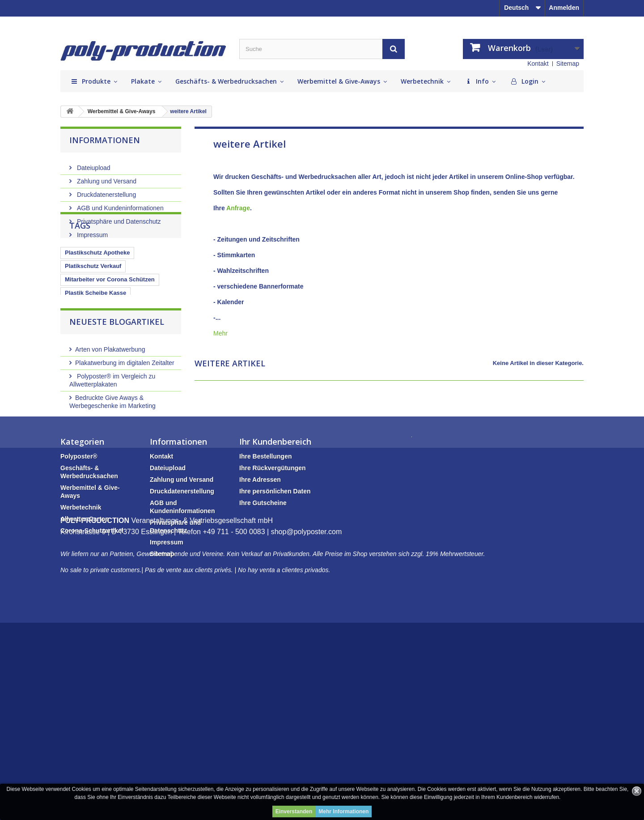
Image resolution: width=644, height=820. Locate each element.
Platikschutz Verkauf (93, 305)
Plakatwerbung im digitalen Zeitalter (125, 458)
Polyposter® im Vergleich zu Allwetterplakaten (112, 476)
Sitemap (568, 64)
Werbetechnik (81, 634)
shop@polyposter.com (307, 729)
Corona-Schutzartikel (92, 658)
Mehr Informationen (343, 812)
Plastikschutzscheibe (94, 346)
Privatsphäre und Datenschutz (118, 218)
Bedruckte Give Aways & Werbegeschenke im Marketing (112, 497)
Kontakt (538, 64)
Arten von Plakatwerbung (110, 445)
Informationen (105, 140)
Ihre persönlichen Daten (275, 618)
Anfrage (238, 208)
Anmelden (564, 8)
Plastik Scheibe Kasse (95, 332)
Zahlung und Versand (106, 178)
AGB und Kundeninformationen (119, 204)
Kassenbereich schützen (99, 359)
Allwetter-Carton (85, 646)
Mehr (220, 333)
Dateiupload (93, 164)
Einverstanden (294, 812)
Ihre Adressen (260, 607)
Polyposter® (79, 583)
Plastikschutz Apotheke (97, 292)
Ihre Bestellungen (265, 583)
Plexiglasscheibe (148, 372)
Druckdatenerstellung (106, 191)
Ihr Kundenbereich (275, 569)
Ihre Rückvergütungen (273, 595)
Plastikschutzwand (91, 386)
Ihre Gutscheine (263, 630)
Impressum (91, 231)
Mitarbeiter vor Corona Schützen (110, 319)
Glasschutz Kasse (90, 372)
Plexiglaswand (154, 346)
